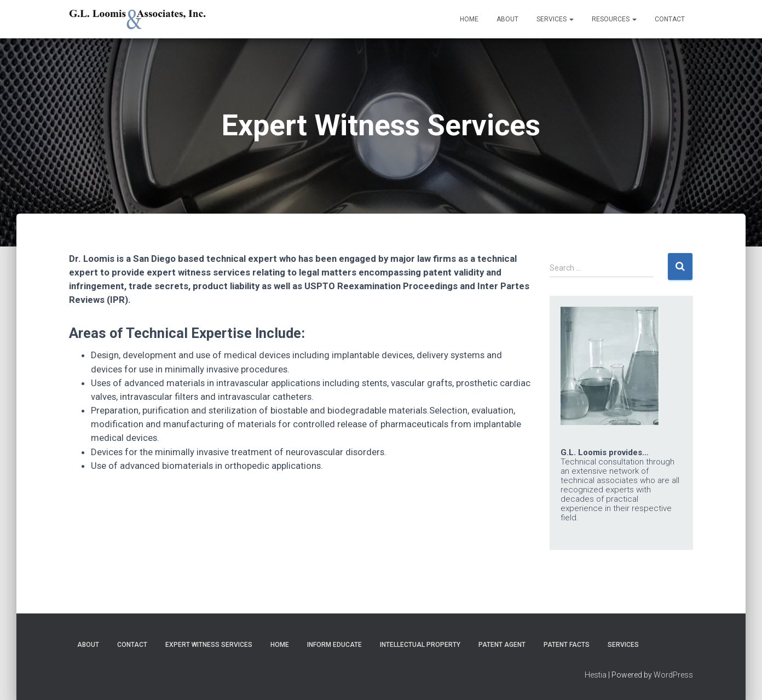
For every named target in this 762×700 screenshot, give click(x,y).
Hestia (596, 675)
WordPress (673, 675)
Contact (670, 19)
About (507, 19)
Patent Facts (567, 645)
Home (469, 19)
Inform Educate (334, 645)
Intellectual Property (420, 645)
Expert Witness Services (209, 645)
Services (555, 19)
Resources (614, 19)
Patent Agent (502, 645)
